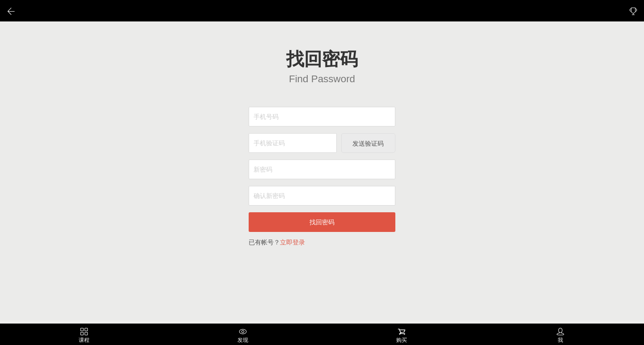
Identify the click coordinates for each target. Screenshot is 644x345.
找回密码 (322, 222)
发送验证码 (368, 143)
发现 (243, 335)
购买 (402, 335)
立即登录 (292, 242)
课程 (84, 335)
